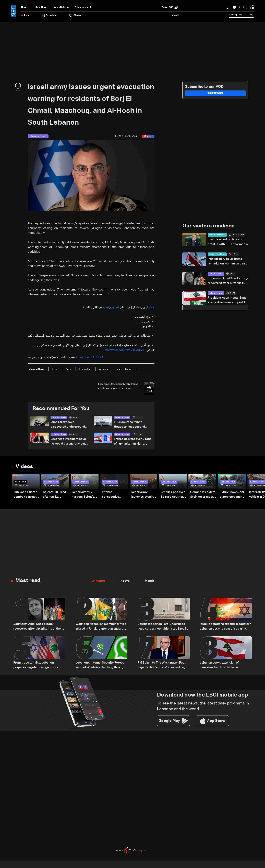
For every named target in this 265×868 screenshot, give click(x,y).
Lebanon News (59, 417)
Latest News (40, 7)
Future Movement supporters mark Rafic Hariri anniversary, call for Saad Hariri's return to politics (232, 495)
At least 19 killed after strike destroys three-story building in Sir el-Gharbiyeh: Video (54, 495)
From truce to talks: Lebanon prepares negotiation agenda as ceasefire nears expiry (36, 666)
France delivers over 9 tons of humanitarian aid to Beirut (133, 442)
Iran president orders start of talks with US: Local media (228, 242)
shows (75, 15)
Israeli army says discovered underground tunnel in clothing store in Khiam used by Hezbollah (68, 425)
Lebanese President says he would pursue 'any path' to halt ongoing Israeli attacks (69, 442)
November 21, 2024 (89, 357)
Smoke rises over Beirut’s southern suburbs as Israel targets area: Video (173, 495)
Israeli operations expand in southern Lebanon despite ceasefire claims (225, 626)
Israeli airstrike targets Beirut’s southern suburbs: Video (85, 495)
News (24, 7)
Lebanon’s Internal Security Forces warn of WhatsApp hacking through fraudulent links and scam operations (101, 666)
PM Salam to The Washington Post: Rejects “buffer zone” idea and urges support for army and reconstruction (163, 666)
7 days (125, 581)
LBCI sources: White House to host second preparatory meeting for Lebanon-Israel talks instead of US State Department (131, 425)
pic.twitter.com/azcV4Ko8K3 (124, 350)
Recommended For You (62, 408)
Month (149, 581)
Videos (25, 467)
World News (20, 482)
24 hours (98, 581)
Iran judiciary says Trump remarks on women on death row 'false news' (228, 262)
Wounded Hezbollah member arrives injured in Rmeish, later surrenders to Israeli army (101, 627)
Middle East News (217, 235)
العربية (175, 15)
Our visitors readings (209, 226)
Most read (28, 581)
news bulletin (61, 7)
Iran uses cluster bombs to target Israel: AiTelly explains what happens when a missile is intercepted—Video (25, 495)
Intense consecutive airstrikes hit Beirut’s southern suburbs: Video (114, 495)
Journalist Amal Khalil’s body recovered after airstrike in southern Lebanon (228, 281)
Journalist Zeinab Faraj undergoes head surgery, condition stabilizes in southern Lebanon (162, 627)
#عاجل (150, 307)
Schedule (49, 15)
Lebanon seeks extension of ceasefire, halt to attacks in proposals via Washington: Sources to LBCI (225, 666)
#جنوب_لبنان (111, 307)
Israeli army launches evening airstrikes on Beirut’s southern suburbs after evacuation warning (143, 495)
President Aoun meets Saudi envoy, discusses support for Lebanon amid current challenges (228, 301)
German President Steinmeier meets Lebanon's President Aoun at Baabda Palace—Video (203, 495)
